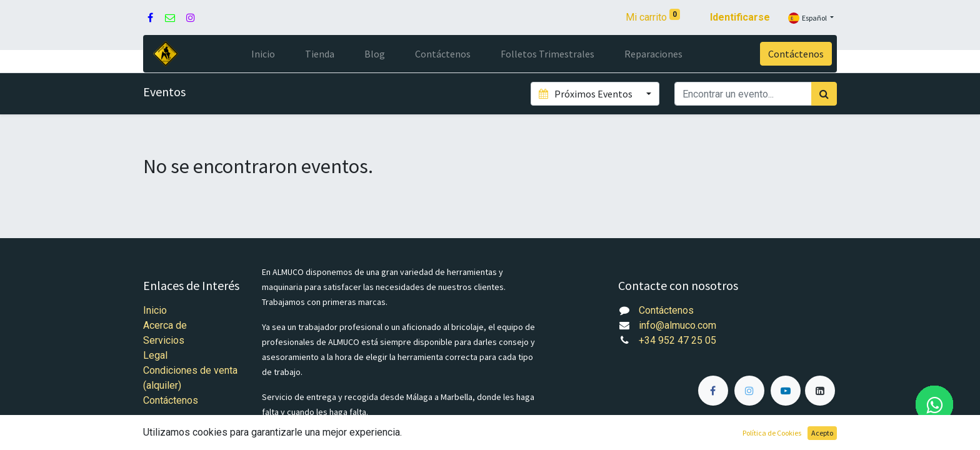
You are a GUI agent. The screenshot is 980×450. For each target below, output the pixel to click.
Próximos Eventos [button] (586, 94)
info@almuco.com (677, 325)
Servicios (164, 340)
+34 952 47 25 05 (677, 340)
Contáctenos (796, 54)
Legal (155, 355)
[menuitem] (263, 54)
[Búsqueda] (824, 94)
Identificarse (740, 17)
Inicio (155, 310)
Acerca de (165, 325)
